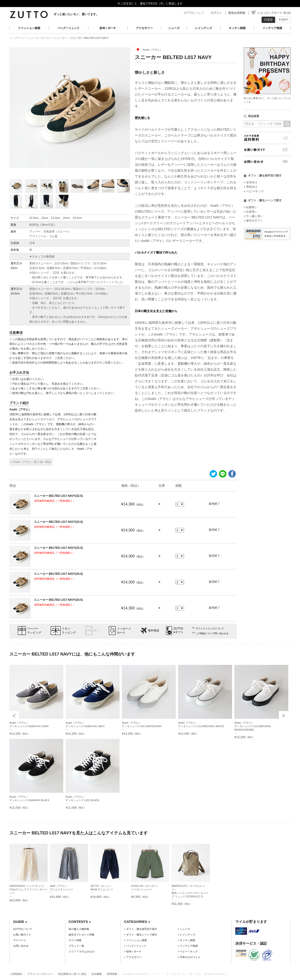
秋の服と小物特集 (79, 929)
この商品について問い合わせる (212, 633)
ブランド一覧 (76, 946)
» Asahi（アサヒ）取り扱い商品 (31, 462)
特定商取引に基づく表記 (72, 974)
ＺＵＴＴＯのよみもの (82, 951)
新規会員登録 (237, 13)
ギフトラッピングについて (210, 628)
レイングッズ (203, 28)
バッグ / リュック (68, 28)
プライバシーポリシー (40, 974)
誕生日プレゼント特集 (82, 935)
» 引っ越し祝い (253, 216)
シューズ (174, 28)
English (283, 19)
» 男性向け (251, 187)
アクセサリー (144, 28)
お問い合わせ (267, 162)
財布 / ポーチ (108, 28)
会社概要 (97, 974)
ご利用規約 (16, 974)
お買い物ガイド (267, 150)
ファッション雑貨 (29, 28)
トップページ (17, 38)
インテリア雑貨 (272, 28)
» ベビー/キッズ (254, 191)
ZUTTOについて (194, 13)
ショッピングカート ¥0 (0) (274, 13)
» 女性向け (251, 182)
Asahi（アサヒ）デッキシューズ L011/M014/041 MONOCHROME (253, 726)
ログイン (216, 13)
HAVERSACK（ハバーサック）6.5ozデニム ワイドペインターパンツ (28, 889)
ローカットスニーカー (54, 38)
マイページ (20, 940)
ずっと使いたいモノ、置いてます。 (76, 14)
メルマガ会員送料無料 (267, 138)
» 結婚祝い (251, 207)
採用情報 (112, 974)
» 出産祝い (251, 212)
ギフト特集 (75, 940)
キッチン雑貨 (237, 28)
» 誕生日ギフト (253, 221)
